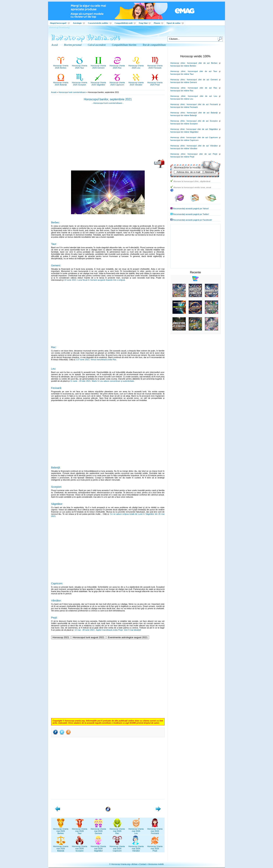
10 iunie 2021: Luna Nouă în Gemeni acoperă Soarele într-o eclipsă (94, 280)
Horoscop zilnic (178, 63)
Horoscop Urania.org (59, 27)
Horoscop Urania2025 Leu (136, 66)
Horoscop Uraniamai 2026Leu (136, 830)
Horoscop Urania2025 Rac (117, 66)
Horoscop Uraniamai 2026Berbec (61, 830)
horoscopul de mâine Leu (182, 99)
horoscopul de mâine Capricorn (185, 140)
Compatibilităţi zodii (125, 23)
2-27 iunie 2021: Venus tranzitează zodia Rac (96, 360)
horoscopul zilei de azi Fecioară (202, 104)
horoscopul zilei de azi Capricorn (202, 137)
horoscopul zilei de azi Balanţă (202, 113)
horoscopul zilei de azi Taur (202, 71)
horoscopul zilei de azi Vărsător (202, 146)
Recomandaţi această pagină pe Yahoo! (191, 209)
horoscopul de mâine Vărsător (184, 148)
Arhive (134, 864)
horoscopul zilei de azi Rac (202, 88)
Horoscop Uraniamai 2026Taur (80, 830)
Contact (143, 864)
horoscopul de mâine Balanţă (184, 115)
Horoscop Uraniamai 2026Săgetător (98, 847)
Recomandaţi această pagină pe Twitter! (191, 214)
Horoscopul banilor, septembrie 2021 (108, 99)
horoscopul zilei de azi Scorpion (202, 121)
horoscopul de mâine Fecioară (184, 107)
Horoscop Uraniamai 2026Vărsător (136, 847)
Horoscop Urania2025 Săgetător (98, 82)
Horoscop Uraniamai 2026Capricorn (117, 847)
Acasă (54, 92)
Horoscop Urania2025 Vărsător (136, 82)
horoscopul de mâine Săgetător (185, 132)
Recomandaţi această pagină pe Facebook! (193, 220)
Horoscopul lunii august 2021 (89, 637)
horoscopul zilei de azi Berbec (202, 63)
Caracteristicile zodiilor (100, 23)
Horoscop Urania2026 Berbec (61, 66)
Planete (158, 23)
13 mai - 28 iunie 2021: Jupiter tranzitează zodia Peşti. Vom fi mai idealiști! (108, 630)
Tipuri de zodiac (175, 23)
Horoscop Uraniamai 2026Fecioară (155, 830)
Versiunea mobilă (156, 864)
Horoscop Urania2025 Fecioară (155, 66)
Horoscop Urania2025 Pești (155, 82)
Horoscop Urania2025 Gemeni (98, 66)
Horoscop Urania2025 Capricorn (117, 82)
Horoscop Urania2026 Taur (80, 66)
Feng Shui (145, 23)
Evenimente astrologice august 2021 (128, 637)
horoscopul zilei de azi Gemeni (202, 80)
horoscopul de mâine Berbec (183, 66)
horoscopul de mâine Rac (182, 91)
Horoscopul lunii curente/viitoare (72, 92)
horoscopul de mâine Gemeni (184, 82)
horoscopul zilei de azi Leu (203, 96)
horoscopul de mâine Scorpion (184, 124)
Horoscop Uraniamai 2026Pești (155, 847)
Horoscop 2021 (61, 637)
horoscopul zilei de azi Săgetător (202, 129)
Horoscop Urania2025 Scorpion (80, 82)
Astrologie (79, 23)
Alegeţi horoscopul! (60, 23)
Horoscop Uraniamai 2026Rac (117, 830)
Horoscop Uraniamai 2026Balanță (61, 847)
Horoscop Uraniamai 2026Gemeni (98, 830)
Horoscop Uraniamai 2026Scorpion (80, 847)
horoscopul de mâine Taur (182, 74)
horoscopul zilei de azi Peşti (202, 154)
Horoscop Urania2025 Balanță (61, 82)
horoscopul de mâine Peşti (182, 157)
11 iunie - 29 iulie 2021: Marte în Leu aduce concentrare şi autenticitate (102, 381)
